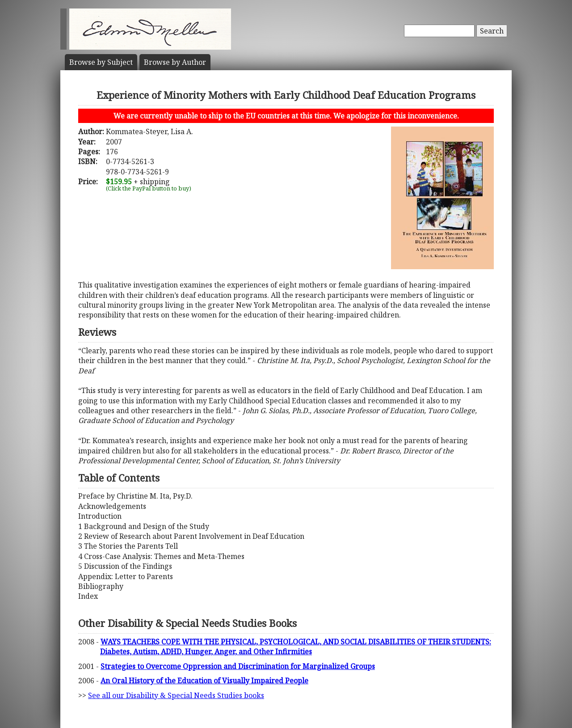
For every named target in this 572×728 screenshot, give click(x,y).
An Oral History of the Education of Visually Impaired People (204, 681)
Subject (101, 62)
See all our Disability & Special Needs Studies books (176, 695)
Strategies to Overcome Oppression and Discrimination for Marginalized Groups (238, 666)
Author (175, 62)
